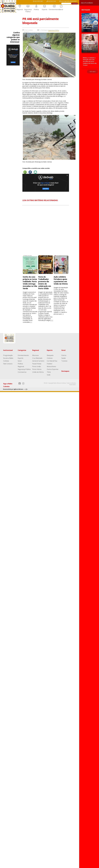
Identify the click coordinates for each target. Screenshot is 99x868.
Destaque (44, 30)
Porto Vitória (37, 369)
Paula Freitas (37, 364)
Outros (64, 355)
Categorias (22, 350)
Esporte (45, 9)
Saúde (64, 358)
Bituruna (35, 355)
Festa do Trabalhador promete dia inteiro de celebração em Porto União (45, 283)
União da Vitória (38, 372)
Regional (20, 9)
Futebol (49, 364)
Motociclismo (51, 366)
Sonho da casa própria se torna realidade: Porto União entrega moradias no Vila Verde (30, 283)
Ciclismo (50, 358)
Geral (61, 9)
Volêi (49, 375)
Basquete (50, 355)
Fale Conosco (8, 364)
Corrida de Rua (52, 361)
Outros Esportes (53, 369)
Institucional (8, 350)
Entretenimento (54, 9)
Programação (8, 355)
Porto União (37, 366)
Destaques (65, 371)
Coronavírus (22, 372)
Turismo (64, 361)
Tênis (49, 372)
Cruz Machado (37, 358)
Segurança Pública (28, 10)
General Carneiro (38, 361)
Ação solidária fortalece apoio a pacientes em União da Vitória (61, 280)
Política (36, 9)
